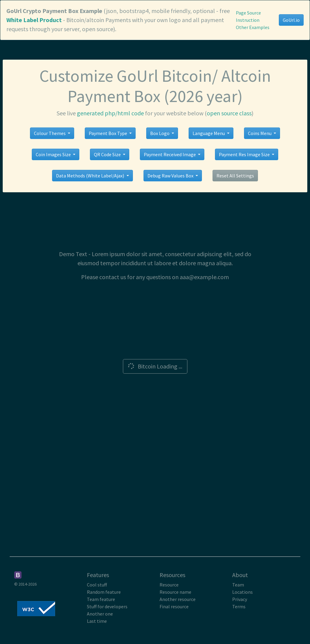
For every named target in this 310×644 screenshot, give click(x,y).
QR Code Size (108, 154)
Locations (242, 592)
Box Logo (160, 133)
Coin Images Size (54, 154)
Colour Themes (50, 133)
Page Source (248, 13)
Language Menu (209, 133)
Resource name (175, 592)
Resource (169, 585)
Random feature (104, 592)
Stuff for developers (107, 606)
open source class (229, 113)
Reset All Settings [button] (235, 176)
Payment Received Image (170, 154)
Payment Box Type (108, 133)
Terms (239, 606)
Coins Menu (260, 133)
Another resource (178, 599)
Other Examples (253, 27)
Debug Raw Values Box (171, 176)
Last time (97, 621)
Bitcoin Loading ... (154, 366)
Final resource (174, 606)
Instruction (248, 20)
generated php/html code (110, 113)
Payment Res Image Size (245, 154)
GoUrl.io (291, 20)
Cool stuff (97, 585)
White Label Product (34, 20)
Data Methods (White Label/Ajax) (91, 176)
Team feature (101, 599)
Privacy (240, 599)
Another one (100, 614)
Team (238, 585)
